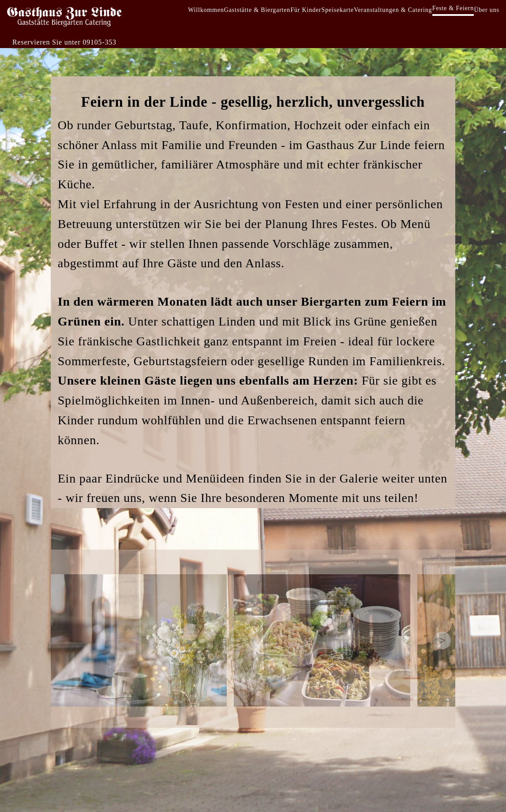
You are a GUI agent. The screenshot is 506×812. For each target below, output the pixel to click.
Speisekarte (338, 10)
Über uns (486, 10)
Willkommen (206, 10)
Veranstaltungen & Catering (393, 10)
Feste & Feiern (453, 8)
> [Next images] (442, 640)
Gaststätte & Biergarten (257, 10)
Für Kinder (306, 10)
